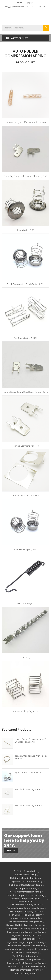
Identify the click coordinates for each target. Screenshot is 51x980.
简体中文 (31, 3)
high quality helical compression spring (26, 925)
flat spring (25, 657)
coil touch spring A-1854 (26, 338)
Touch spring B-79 (25, 230)
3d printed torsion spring (26, 871)
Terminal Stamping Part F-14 (26, 496)
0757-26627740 (39, 7)
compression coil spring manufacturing (26, 929)
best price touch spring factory (25, 939)
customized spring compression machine (26, 966)
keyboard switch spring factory (26, 904)
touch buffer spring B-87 (25, 549)
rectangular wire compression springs (26, 908)
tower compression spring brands (25, 922)
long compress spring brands (26, 918)
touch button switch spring (25, 956)
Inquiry (11, 850)
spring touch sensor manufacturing (26, 882)
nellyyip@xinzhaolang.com (17, 7)
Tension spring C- (26, 603)
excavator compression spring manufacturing (25, 900)
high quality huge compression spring (26, 942)
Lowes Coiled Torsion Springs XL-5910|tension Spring (31, 741)
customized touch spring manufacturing (26, 946)
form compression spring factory (26, 915)
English (19, 3)
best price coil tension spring (26, 953)
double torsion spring (25, 875)
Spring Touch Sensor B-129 (28, 773)
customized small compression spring (25, 963)
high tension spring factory (26, 936)
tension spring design (26, 973)
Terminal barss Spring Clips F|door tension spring (26, 392)
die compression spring (26, 888)
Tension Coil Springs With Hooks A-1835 (31, 757)
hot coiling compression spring (26, 970)
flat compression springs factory (25, 960)
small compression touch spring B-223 (26, 284)
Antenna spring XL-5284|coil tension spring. (26, 122)
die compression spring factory (26, 911)
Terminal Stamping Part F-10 (29, 805)
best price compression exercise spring (26, 895)
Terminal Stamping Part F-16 (26, 446)
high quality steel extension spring (25, 885)
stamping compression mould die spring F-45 (26, 176)
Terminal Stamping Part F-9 (29, 789)
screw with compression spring (26, 892)
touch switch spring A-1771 (26, 711)
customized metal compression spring (26, 932)
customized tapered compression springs (26, 949)
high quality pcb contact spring (26, 878)
